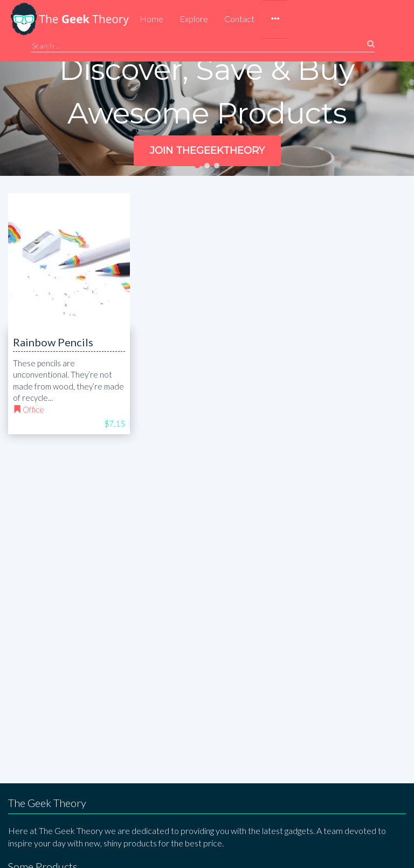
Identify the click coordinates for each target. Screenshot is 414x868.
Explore (194, 19)
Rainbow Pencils (53, 342)
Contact (239, 19)
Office (33, 409)
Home (151, 19)
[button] (275, 19)
